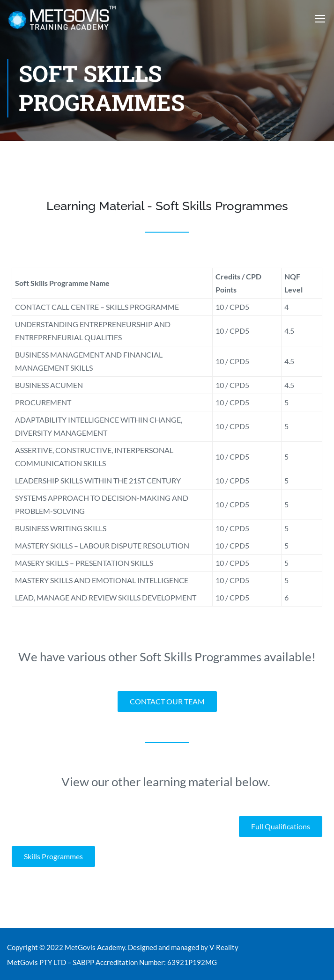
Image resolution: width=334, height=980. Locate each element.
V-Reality (224, 947)
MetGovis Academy (95, 947)
